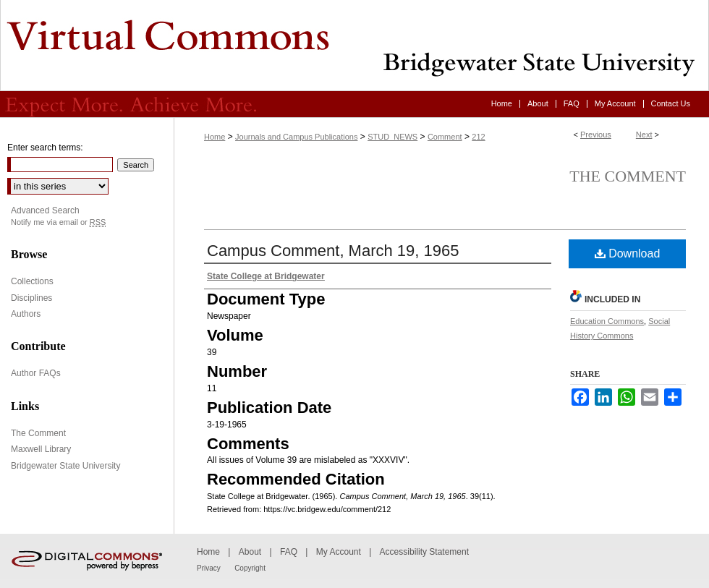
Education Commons (607, 321)
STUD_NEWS (392, 137)
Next (644, 135)
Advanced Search (45, 210)
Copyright (250, 568)
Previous (596, 135)
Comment (445, 137)
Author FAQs (36, 373)
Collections (32, 281)
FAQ (289, 552)
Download (628, 253)
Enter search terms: (45, 148)
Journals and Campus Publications (296, 137)
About (250, 552)
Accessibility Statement (424, 552)
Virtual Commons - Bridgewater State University (354, 46)
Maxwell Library (41, 449)
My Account (339, 552)
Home (215, 137)
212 (478, 137)
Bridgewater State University (65, 466)
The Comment (628, 176)
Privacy (209, 568)
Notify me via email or (58, 222)
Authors (26, 314)
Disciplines (31, 298)
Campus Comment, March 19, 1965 (333, 251)
